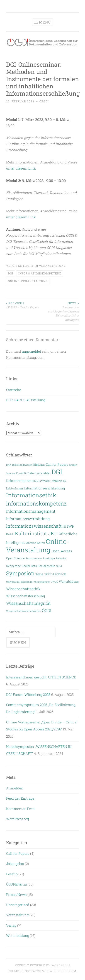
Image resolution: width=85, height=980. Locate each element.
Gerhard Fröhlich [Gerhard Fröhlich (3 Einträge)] (50, 481)
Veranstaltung (52, 266)
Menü (45, 22)
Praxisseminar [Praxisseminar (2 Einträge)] (34, 558)
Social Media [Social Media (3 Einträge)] (46, 566)
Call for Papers (18, 853)
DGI (11, 273)
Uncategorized (18, 905)
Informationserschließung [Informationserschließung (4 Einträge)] (44, 488)
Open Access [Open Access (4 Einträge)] (62, 551)
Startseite (14, 390)
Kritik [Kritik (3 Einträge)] (10, 534)
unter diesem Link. (21, 168)
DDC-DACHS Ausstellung (26, 400)
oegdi (44, 101)
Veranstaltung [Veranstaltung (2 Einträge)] (41, 582)
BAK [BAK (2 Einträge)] (9, 465)
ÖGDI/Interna (16, 884)
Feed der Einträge (20, 798)
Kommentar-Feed (20, 809)
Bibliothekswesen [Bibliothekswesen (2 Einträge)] (22, 465)
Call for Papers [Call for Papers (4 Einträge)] (57, 464)
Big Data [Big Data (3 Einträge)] (39, 464)
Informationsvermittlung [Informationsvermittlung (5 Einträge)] (28, 519)
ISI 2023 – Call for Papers (24, 305)
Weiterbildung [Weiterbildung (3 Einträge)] (69, 581)
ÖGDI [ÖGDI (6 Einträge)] (47, 610)
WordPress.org (17, 819)
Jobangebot (15, 864)
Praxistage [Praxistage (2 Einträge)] (49, 558)
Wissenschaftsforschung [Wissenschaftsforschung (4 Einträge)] (25, 596)
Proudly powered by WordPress (43, 965)
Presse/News (16, 895)
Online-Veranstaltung (28, 281)
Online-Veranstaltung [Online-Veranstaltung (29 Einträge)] (38, 545)
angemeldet (32, 351)
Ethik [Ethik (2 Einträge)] (35, 481)
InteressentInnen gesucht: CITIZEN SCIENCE (41, 677)
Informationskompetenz (40, 273)
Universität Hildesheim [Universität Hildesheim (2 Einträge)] (19, 582)
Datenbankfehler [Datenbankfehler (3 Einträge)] (39, 473)
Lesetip (12, 874)
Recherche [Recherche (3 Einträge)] (13, 566)
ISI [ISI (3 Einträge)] (64, 526)
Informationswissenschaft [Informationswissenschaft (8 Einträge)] (34, 526)
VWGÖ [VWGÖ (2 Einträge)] (54, 582)
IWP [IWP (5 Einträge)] (71, 526)
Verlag (11, 925)
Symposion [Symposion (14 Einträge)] (20, 573)
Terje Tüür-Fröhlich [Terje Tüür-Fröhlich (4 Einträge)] (51, 574)
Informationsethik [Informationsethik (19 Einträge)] (31, 495)
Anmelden (15, 788)
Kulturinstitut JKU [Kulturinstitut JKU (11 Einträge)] (36, 533)
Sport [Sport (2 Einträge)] (59, 566)
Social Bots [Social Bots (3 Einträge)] (29, 566)
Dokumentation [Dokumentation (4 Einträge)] (18, 481)
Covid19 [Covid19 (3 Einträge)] (21, 473)
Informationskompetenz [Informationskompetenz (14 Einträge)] (36, 503)
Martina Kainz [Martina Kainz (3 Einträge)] (35, 543)
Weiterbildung (18, 935)
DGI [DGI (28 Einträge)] (57, 472)
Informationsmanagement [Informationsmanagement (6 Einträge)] (31, 511)
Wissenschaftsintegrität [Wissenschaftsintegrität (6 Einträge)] (28, 603)
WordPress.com (63, 971)
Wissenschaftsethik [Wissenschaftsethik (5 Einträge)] (23, 589)
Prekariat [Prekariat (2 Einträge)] (61, 558)
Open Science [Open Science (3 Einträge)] (15, 558)
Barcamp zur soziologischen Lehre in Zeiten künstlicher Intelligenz (61, 311)
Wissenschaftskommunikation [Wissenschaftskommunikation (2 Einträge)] (24, 611)
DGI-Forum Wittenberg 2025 (28, 694)
